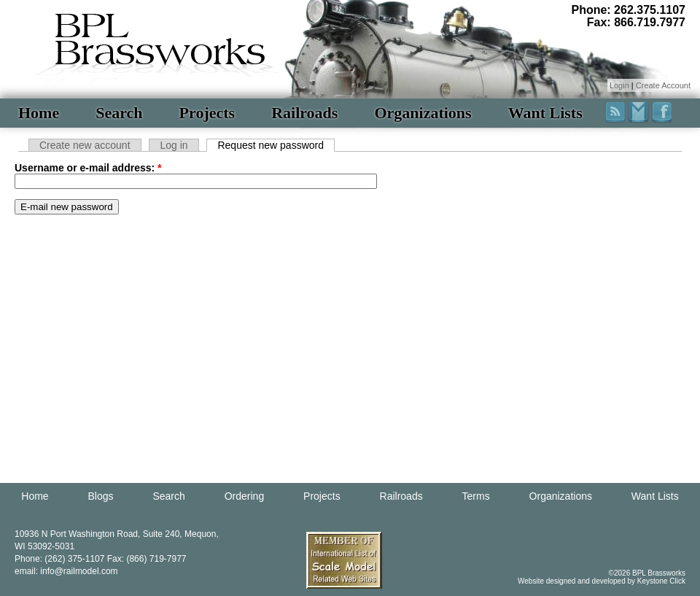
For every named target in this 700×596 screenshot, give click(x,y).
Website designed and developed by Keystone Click (602, 581)
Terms (476, 496)
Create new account (85, 145)
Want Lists (545, 113)
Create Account (663, 85)
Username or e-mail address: (88, 168)
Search (119, 113)
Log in (174, 145)
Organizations (423, 113)
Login (619, 85)
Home (39, 113)
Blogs (101, 496)
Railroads (304, 113)
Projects (207, 113)
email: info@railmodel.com (66, 571)
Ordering (244, 496)
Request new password (271, 145)
